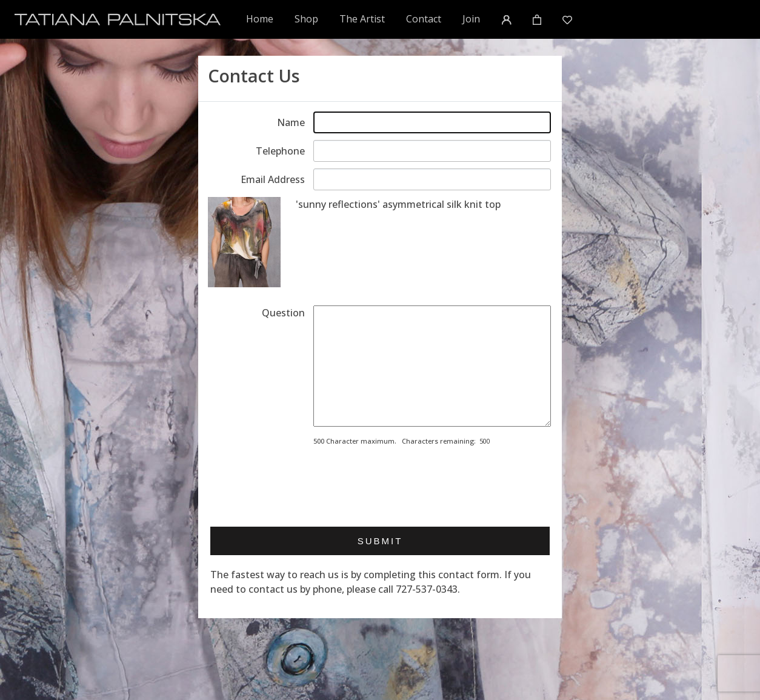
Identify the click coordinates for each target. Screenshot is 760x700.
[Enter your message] (432, 366)
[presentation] (405, 482)
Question (283, 313)
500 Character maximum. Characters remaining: (395, 441)
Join (471, 19)
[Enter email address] (432, 179)
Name (291, 122)
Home (260, 18)
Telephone (280, 151)
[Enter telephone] (432, 151)
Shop (306, 19)
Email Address (273, 179)
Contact (424, 19)
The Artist (362, 19)
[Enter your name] (432, 122)
